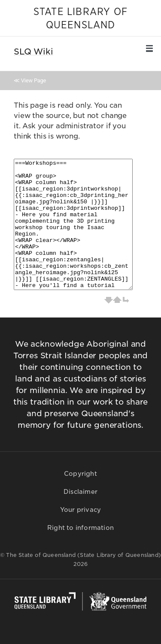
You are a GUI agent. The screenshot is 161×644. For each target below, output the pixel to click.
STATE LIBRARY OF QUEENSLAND (80, 19)
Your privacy (80, 510)
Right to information (80, 528)
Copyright (80, 474)
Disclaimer (80, 492)
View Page (33, 80)
